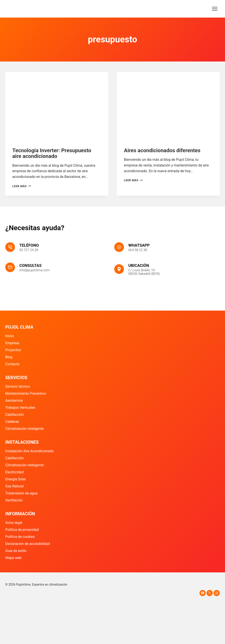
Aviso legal (14, 523)
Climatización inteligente (24, 429)
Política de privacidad (22, 530)
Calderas (12, 422)
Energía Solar (16, 479)
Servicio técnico (18, 386)
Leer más (22, 186)
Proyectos (13, 350)
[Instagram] (217, 593)
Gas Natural (15, 486)
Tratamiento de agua (21, 493)
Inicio (9, 336)
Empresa (12, 343)
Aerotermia (14, 401)
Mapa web (13, 558)
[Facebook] (203, 593)
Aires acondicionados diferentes (162, 150)
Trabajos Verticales (20, 408)
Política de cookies (20, 537)
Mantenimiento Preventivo (26, 393)
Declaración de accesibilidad (28, 544)
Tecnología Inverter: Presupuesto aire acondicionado (52, 153)
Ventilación (14, 500)
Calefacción (15, 415)
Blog (9, 357)
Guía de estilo (16, 551)
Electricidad (14, 472)
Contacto (12, 364)
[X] (210, 593)
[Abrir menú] (215, 9)
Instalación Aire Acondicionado (30, 451)
